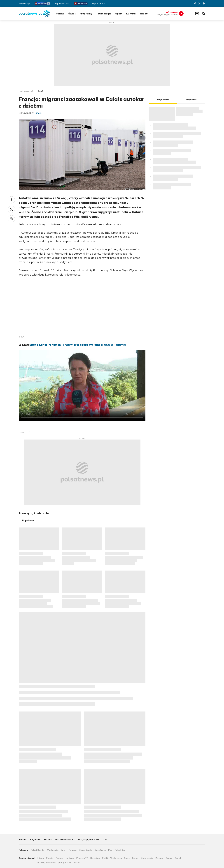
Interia (41, 858)
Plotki (105, 858)
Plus (110, 850)
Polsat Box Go (37, 850)
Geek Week (100, 850)
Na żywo (70, 858)
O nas (105, 840)
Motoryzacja (147, 858)
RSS (204, 3)
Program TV (82, 858)
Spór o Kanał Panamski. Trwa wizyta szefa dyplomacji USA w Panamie (78, 345)
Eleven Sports (86, 850)
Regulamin (35, 840)
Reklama (48, 840)
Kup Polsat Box (62, 3)
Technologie (104, 14)
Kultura (131, 14)
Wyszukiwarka (204, 14)
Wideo (144, 14)
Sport (119, 14)
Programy (86, 14)
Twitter (199, 3)
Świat (72, 14)
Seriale (169, 858)
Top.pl (178, 858)
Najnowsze (163, 100)
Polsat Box (120, 850)
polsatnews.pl (26, 91)
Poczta (50, 858)
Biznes (135, 858)
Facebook (195, 3)
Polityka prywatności (88, 840)
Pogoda (73, 850)
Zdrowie (159, 858)
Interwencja (24, 3)
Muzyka (77, 863)
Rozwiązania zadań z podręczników (54, 863)
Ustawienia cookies (65, 840)
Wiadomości (53, 850)
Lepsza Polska (99, 3)
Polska (60, 14)
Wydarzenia (116, 858)
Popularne (28, 520)
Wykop (11, 219)
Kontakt (23, 840)
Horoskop (95, 858)
